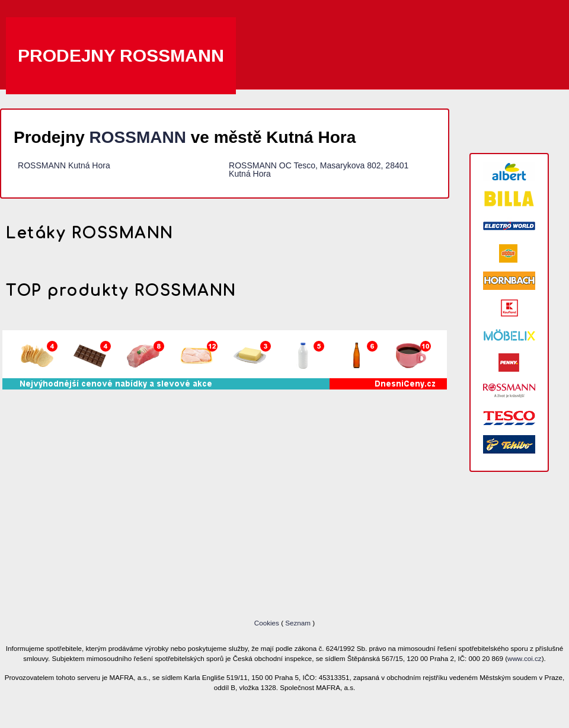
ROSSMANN (138, 137)
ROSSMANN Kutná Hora (64, 165)
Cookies (268, 623)
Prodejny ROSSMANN (121, 55)
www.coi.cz (525, 658)
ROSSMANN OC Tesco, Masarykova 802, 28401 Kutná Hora (319, 170)
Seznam (298, 623)
